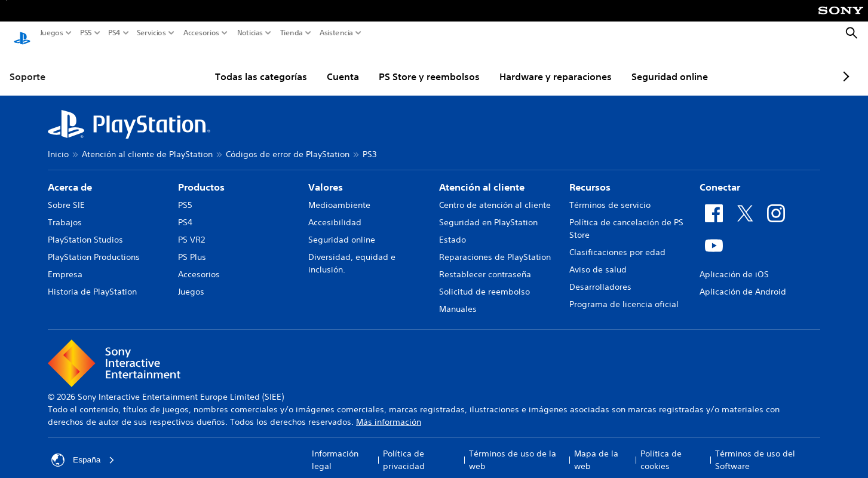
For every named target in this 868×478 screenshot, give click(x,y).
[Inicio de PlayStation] (22, 33)
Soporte (27, 65)
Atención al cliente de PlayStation (147, 143)
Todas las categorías (232, 65)
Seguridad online (641, 65)
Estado (453, 228)
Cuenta (314, 65)
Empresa (65, 263)
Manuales (458, 298)
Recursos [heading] (590, 176)
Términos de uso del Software (755, 448)
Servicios (151, 33)
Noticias (250, 33)
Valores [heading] (326, 176)
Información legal (335, 448)
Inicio (58, 143)
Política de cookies (661, 448)
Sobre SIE (66, 194)
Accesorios (201, 33)
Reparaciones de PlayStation (495, 246)
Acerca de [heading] (70, 176)
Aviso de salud (598, 258)
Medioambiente (339, 194)
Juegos (52, 33)
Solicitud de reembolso (484, 280)
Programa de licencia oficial (624, 293)
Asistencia (336, 33)
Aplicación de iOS (734, 263)
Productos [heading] (201, 176)
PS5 (86, 33)
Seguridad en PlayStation (488, 211)
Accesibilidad (335, 211)
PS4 (114, 33)
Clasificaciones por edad (617, 241)
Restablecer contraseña (485, 263)
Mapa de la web (596, 448)
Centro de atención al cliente (495, 194)
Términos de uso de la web (513, 448)
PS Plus (192, 246)
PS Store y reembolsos (401, 65)
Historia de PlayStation (92, 280)
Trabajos (65, 211)
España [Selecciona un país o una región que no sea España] (83, 449)
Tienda (292, 33)
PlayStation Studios (85, 228)
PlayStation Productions (94, 246)
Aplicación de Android (743, 280)
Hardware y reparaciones (527, 65)
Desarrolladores (600, 275)
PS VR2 (191, 228)
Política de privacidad (404, 448)
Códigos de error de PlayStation (288, 143)
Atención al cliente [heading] (482, 176)
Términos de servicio (610, 194)
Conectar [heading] (720, 176)
